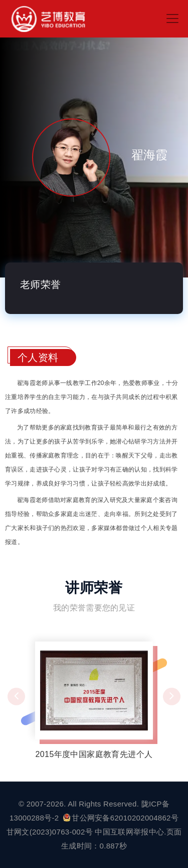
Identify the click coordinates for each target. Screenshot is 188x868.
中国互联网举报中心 (129, 832)
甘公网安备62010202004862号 (121, 818)
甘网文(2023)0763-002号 (50, 832)
